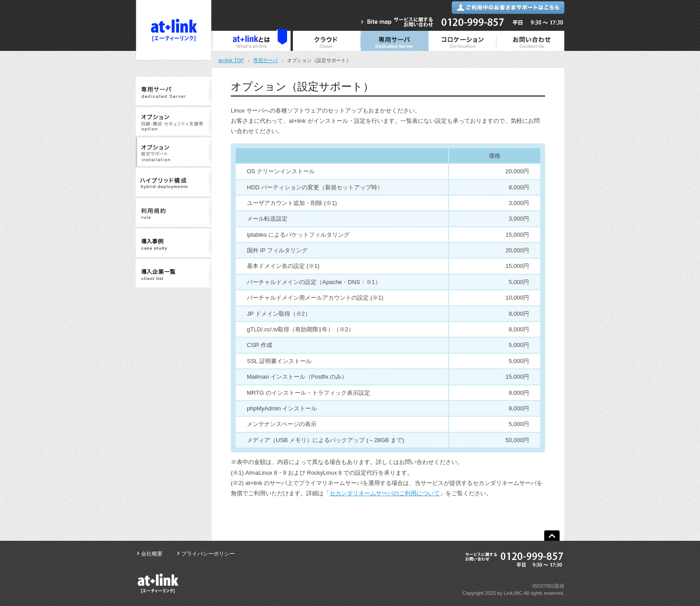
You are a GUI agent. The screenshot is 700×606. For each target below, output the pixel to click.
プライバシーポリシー (208, 554)
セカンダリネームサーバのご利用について (385, 493)
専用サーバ (265, 60)
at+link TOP (231, 60)
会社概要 (152, 554)
